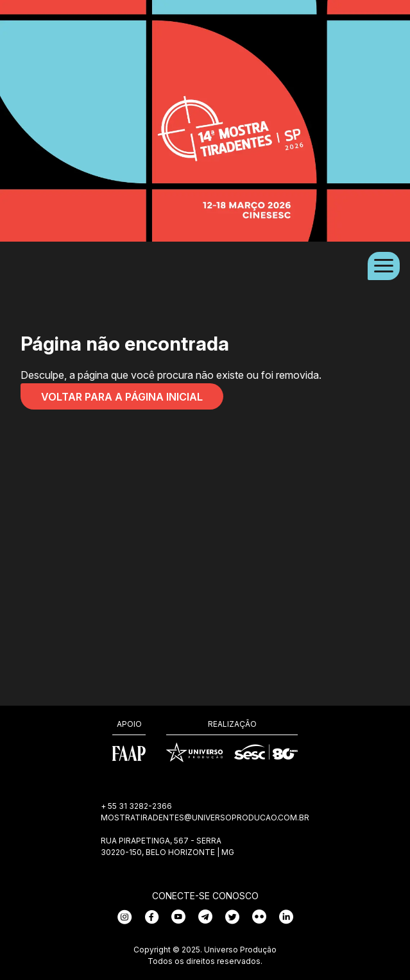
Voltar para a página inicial (122, 397)
